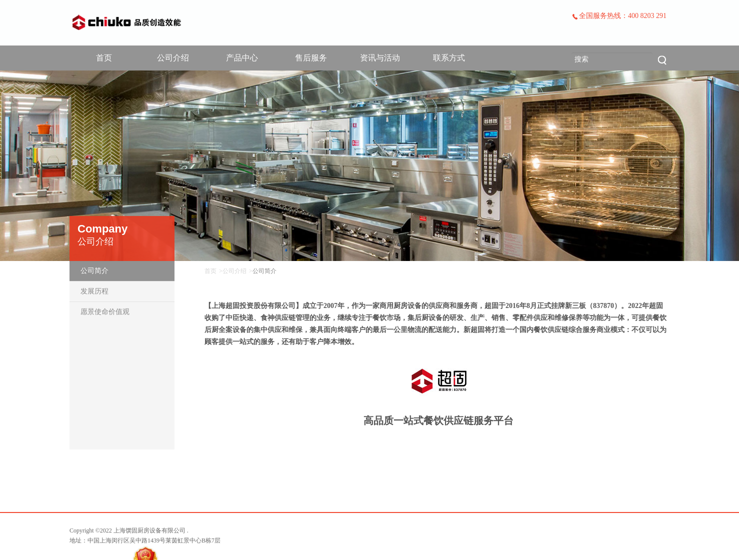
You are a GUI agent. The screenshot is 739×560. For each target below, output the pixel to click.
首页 (104, 58)
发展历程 (94, 291)
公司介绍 (173, 58)
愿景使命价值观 (105, 312)
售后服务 (311, 58)
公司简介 (94, 271)
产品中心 (242, 58)
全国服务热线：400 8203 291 (619, 16)
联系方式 (449, 58)
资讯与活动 (380, 58)
